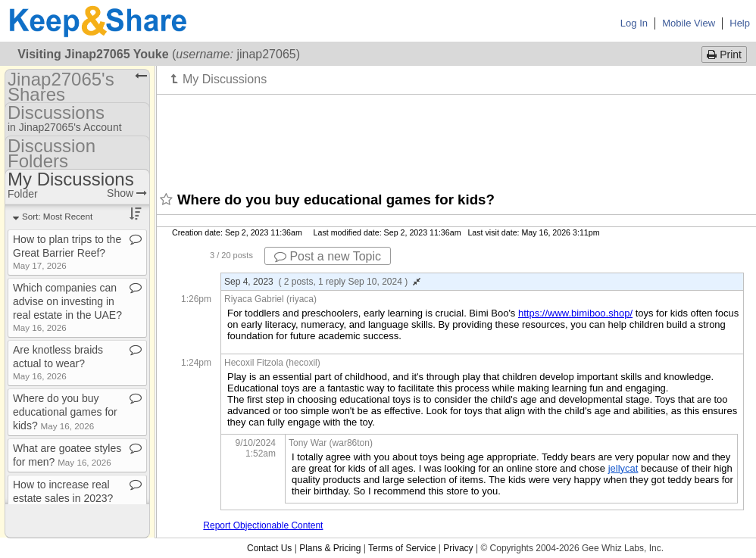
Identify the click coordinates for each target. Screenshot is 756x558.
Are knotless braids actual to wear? (58, 362)
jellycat (623, 468)
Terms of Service (402, 548)
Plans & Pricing (330, 548)
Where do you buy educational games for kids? (65, 412)
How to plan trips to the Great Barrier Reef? (67, 252)
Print (724, 55)
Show (127, 193)
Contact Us (269, 548)
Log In (634, 23)
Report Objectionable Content (263, 525)
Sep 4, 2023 (322, 282)
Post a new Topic (328, 256)
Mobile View (689, 23)
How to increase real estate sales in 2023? (63, 497)
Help (740, 23)
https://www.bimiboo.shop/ (575, 313)
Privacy (458, 548)
